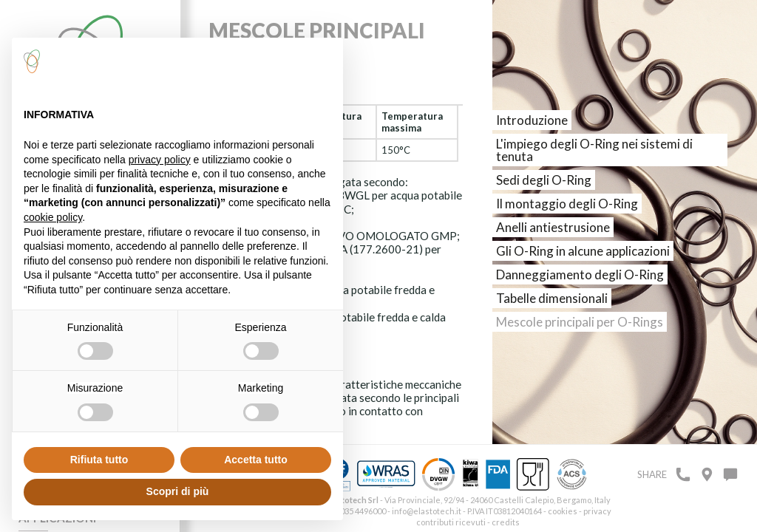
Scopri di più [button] (178, 491)
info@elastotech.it (427, 511)
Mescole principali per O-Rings (580, 322)
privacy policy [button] (160, 160)
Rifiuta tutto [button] (99, 460)
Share (652, 474)
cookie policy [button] (53, 217)
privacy (597, 511)
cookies (563, 511)
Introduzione (532, 120)
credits (506, 522)
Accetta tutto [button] (256, 460)
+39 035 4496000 (355, 511)
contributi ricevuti (451, 522)
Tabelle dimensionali (552, 298)
